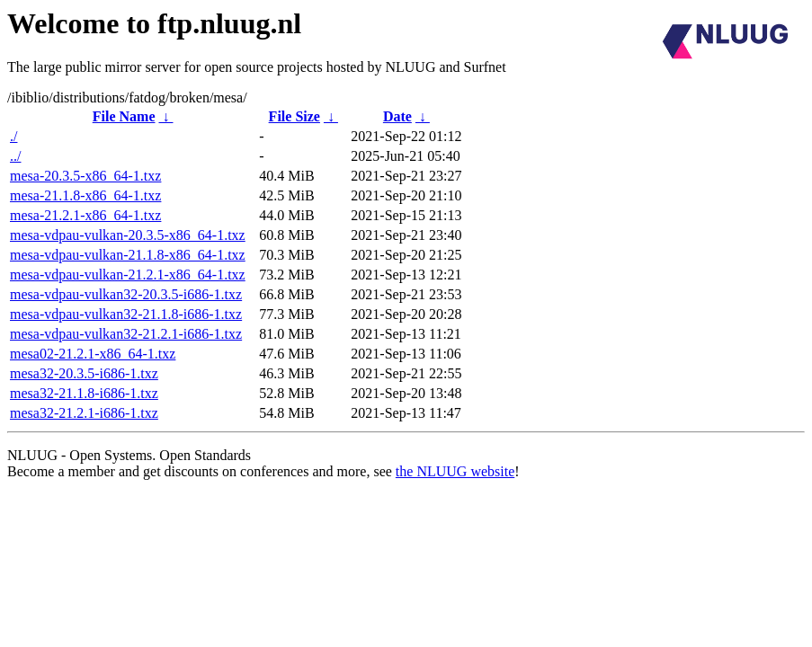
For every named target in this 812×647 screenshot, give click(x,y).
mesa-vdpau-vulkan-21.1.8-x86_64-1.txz (128, 255)
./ (13, 136)
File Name (124, 116)
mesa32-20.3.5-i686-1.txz (84, 373)
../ (15, 156)
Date (397, 116)
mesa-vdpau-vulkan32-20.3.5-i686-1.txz (126, 294)
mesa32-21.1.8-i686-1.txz (84, 393)
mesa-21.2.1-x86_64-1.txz (85, 215)
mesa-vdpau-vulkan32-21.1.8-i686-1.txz (126, 314)
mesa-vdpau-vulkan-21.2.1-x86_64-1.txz (128, 275)
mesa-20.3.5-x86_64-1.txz (85, 176)
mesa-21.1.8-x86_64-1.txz (85, 195)
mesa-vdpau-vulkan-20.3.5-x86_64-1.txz (128, 235)
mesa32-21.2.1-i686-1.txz (84, 413)
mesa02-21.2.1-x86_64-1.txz (93, 354)
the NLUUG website (455, 471)
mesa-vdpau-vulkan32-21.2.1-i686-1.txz (126, 334)
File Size (294, 116)
